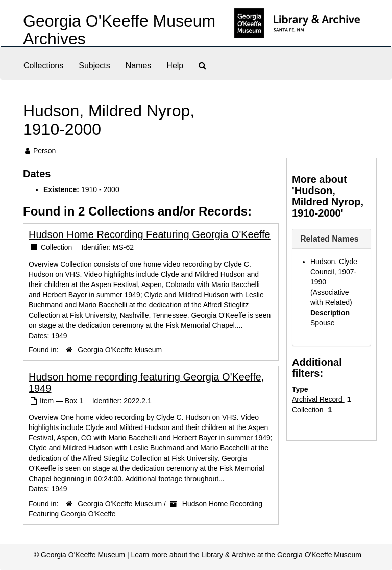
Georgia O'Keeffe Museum (120, 350)
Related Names (329, 239)
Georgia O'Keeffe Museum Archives (119, 30)
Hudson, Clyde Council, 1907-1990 (334, 272)
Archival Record (318, 399)
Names (139, 66)
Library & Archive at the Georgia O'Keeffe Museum (281, 555)
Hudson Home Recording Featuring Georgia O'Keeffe (150, 234)
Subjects (94, 66)
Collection (309, 410)
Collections (43, 66)
